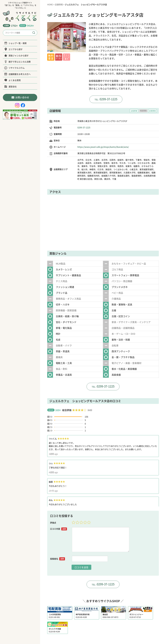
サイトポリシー (120, 631)
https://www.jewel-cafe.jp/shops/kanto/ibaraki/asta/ (103, 147)
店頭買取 (152, 111)
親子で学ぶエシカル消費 (17, 62)
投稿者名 (58, 559)
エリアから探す (13, 49)
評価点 (53, 523)
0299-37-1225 (108, 99)
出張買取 (134, 111)
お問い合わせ (20, 97)
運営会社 (10, 86)
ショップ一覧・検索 (15, 43)
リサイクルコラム (14, 68)
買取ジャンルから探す (16, 55)
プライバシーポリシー (100, 631)
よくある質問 (12, 80)
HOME (50, 4)
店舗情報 (59, 4)
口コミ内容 (59, 529)
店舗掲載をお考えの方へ (17, 74)
